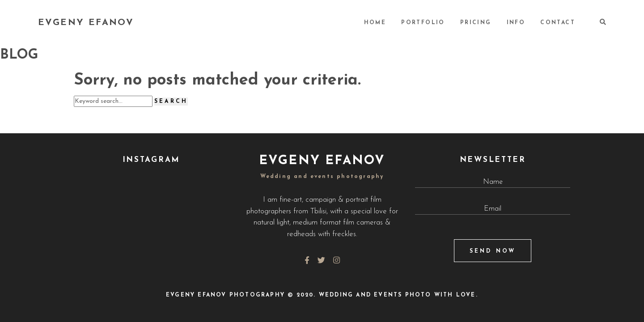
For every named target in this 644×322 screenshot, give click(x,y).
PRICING (476, 23)
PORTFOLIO (423, 23)
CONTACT (558, 23)
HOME (375, 23)
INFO (516, 23)
